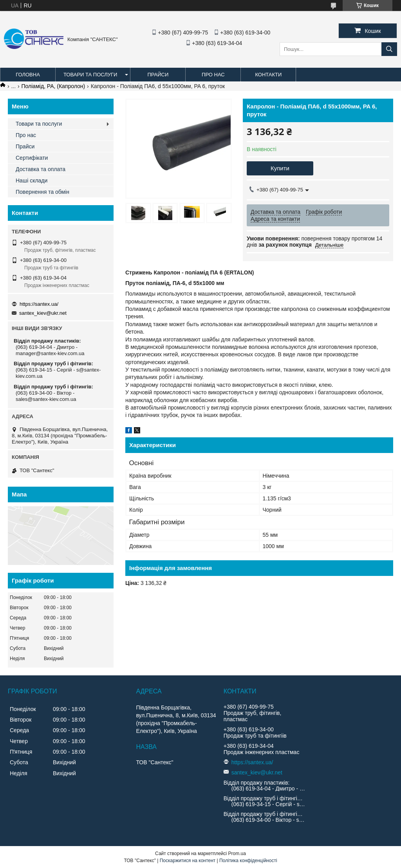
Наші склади (32, 180)
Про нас (213, 75)
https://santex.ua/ (39, 304)
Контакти (268, 75)
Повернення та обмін (42, 192)
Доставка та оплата (41, 169)
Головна (28, 75)
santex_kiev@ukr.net (43, 313)
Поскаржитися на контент (188, 861)
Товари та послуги (90, 75)
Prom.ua (237, 854)
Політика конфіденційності (248, 861)
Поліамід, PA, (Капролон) (53, 86)
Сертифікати (32, 158)
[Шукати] (389, 49)
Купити (280, 168)
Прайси (158, 75)
